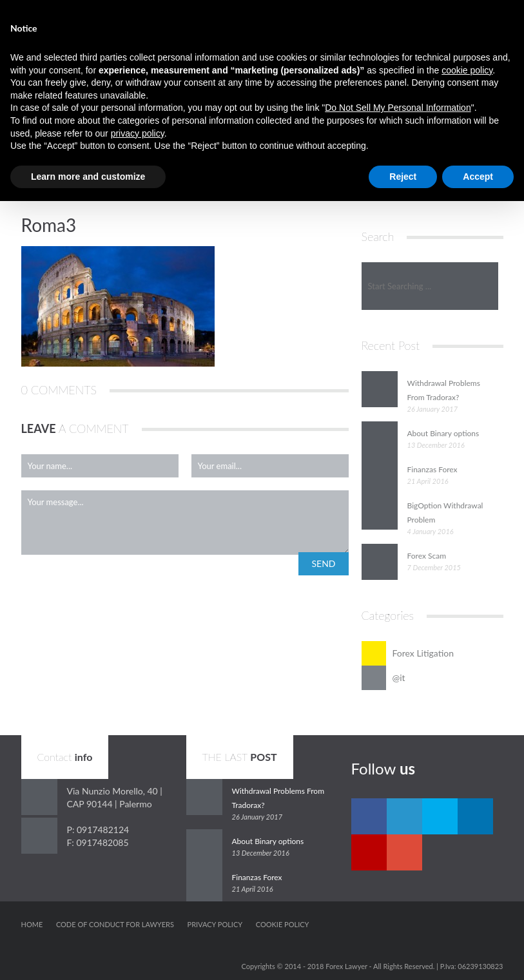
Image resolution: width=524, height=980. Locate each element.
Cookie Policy (283, 924)
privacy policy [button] (138, 133)
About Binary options (443, 433)
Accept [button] (478, 177)
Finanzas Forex (432, 469)
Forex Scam (427, 556)
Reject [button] (403, 177)
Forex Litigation (408, 653)
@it (383, 678)
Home (32, 924)
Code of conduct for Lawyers (115, 924)
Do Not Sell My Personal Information (398, 108)
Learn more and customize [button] (88, 177)
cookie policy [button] (467, 70)
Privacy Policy (215, 924)
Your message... (185, 523)
